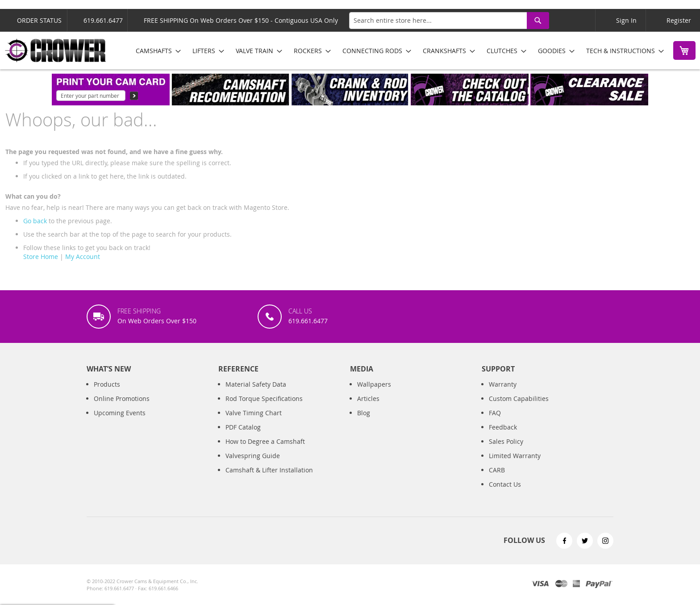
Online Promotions (122, 398)
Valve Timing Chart (254, 413)
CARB (497, 470)
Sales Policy (506, 441)
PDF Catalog (243, 427)
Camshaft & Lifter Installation (269, 470)
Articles (368, 398)
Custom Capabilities (519, 398)
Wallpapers (374, 384)
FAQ (495, 413)
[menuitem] (156, 51)
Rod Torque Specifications (264, 398)
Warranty (503, 384)
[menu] (397, 51)
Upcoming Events (120, 413)
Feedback (503, 427)
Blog (364, 413)
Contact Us (505, 484)
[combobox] (449, 21)
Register (679, 20)
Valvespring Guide (253, 456)
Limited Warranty (515, 456)
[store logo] (56, 50)
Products (107, 384)
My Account (83, 257)
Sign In (626, 20)
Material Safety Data (256, 384)
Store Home (41, 257)
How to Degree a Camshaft (265, 441)
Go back (35, 221)
